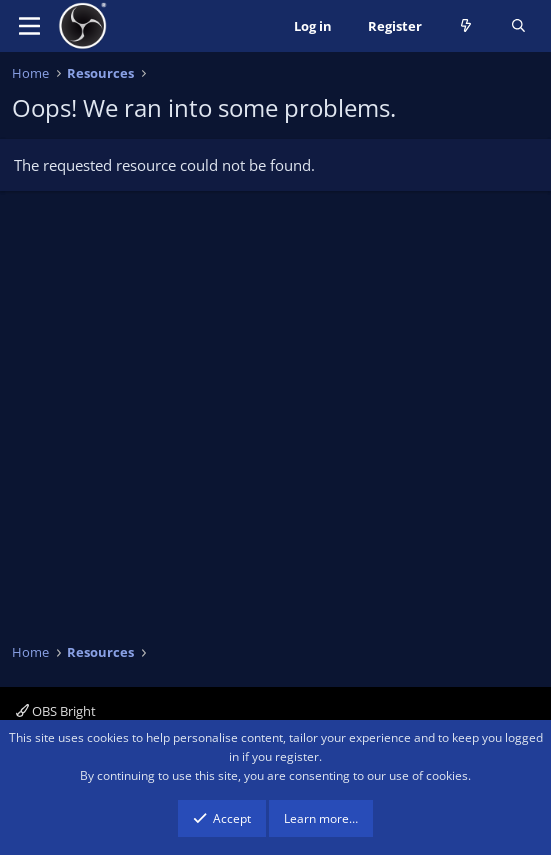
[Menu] (29, 26)
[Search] (518, 26)
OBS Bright (56, 711)
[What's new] (466, 26)
